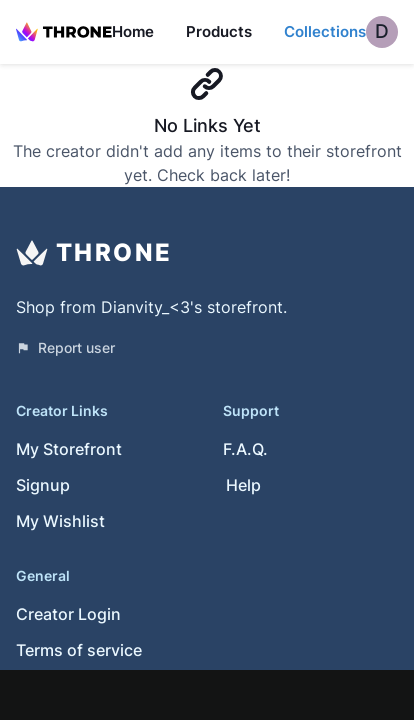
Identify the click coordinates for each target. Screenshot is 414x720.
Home (133, 31)
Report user (65, 347)
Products (219, 31)
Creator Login (68, 614)
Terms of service (79, 650)
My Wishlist (60, 521)
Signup (43, 485)
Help (243, 485)
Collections (325, 31)
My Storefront (69, 449)
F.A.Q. (245, 449)
